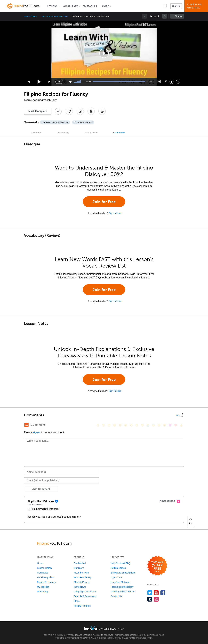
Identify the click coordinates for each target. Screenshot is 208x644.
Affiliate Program (82, 606)
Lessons (52, 6)
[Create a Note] (80, 111)
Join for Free (104, 202)
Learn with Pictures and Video (54, 16)
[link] (165, 16)
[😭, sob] (148, 425)
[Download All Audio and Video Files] (102, 111)
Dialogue (36, 133)
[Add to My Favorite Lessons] (69, 111)
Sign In (176, 6)
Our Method (80, 563)
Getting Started (118, 568)
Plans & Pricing (82, 582)
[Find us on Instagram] (156, 599)
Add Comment (41, 489)
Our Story (79, 568)
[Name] (62, 472)
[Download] (172, 82)
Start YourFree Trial (197, 6)
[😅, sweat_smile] (137, 425)
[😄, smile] (98, 425)
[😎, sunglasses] (120, 425)
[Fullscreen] (165, 82)
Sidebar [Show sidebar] (179, 16)
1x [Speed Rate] (59, 82)
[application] (104, 53)
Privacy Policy (142, 635)
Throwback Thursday (83, 122)
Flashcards (43, 573)
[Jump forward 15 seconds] (49, 82)
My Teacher (90, 6)
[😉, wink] (142, 425)
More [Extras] (105, 6)
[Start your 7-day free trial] (157, 566)
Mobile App (43, 592)
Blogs (77, 601)
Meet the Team (81, 573)
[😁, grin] (109, 425)
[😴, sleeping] (159, 425)
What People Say (83, 577)
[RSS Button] (26, 425)
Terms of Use (157, 635)
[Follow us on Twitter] (150, 593)
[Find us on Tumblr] (150, 599)
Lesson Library (30, 16)
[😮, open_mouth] (165, 425)
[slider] (78, 82)
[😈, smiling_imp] (170, 425)
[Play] (39, 82)
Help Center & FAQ (120, 563)
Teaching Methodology (122, 587)
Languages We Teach (85, 592)
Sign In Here (115, 213)
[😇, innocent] (153, 425)
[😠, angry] (126, 425)
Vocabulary (70, 6)
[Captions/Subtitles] (159, 82)
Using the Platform (120, 582)
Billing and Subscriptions (123, 573)
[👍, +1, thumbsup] (181, 425)
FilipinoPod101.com (124, 635)
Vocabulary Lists (45, 577)
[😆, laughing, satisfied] (131, 425)
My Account (116, 577)
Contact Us (116, 596)
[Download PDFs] (91, 111)
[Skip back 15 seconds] (29, 82)
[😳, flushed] (104, 425)
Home (40, 563)
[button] (165, 6)
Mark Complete (38, 111)
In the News (80, 587)
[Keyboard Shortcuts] (178, 82)
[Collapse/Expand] (104, 415)
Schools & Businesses (85, 596)
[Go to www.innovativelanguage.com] (104, 628)
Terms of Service (137, 638)
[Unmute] (71, 82)
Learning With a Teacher (123, 592)
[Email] (62, 480)
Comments (119, 133)
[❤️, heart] (176, 425)
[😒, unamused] (115, 425)
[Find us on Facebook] (163, 593)
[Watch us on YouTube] (156, 593)
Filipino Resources (46, 582)
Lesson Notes (91, 133)
